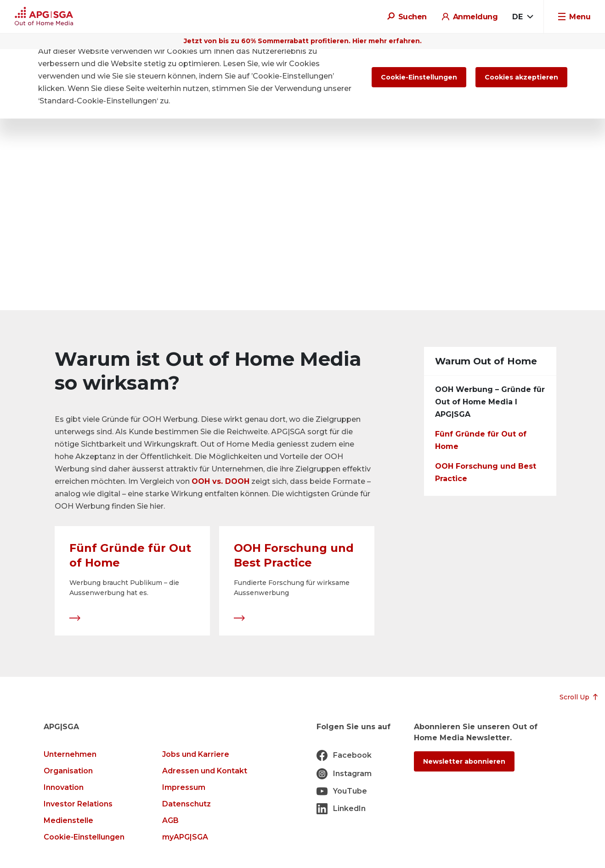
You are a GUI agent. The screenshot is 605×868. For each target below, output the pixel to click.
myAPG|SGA (185, 837)
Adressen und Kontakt (205, 771)
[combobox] (523, 17)
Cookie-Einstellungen (84, 837)
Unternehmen (70, 754)
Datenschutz (187, 804)
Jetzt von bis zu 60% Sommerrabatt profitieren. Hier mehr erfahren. (303, 41)
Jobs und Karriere (196, 754)
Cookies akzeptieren (521, 77)
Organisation (68, 771)
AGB (170, 820)
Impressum (184, 787)
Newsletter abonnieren (464, 761)
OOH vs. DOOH (221, 481)
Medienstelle (68, 820)
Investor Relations (78, 804)
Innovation (64, 787)
